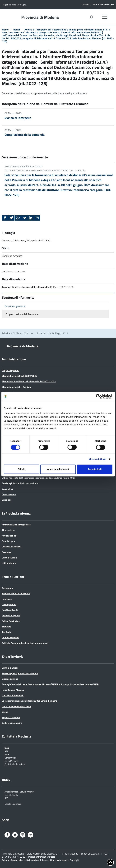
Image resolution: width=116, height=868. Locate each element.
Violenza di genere (11, 615)
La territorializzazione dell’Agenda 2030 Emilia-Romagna (30, 701)
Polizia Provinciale (11, 621)
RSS (7, 798)
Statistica (7, 627)
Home (5, 29)
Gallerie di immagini (12, 723)
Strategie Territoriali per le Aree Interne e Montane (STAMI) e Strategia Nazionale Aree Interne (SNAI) (50, 684)
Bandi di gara (8, 541)
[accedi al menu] (105, 17)
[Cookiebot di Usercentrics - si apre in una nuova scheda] (98, 396)
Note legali (62, 860)
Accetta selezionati (58, 469)
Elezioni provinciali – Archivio (16, 387)
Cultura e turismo (10, 637)
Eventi (5, 712)
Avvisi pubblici (9, 536)
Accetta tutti (95, 469)
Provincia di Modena (40, 17)
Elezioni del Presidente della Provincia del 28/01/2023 (29, 381)
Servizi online (106, 4)
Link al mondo (11, 795)
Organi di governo (10, 370)
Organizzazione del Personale (22, 314)
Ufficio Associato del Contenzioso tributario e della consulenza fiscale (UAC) (38, 478)
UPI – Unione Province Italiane (17, 706)
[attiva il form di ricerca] (91, 17)
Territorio (6, 632)
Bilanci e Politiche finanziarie (16, 593)
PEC (6, 751)
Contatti (86, 4)
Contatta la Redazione (15, 764)
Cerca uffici (7, 489)
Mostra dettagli (97, 459)
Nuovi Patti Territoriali (13, 695)
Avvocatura (7, 588)
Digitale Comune (10, 679)
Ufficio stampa (9, 563)
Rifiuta (21, 469)
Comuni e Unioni (10, 668)
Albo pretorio (8, 530)
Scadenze (7, 552)
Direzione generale (15, 306)
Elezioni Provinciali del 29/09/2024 (19, 376)
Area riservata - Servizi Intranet (19, 791)
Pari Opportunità (10, 610)
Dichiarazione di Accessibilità (40, 860)
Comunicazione (9, 558)
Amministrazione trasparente (16, 525)
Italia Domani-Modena (13, 690)
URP (95, 4)
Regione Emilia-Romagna (14, 5)
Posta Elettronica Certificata (42, 857)
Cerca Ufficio (10, 757)
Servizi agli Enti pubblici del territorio (20, 483)
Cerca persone (9, 494)
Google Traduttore (13, 804)
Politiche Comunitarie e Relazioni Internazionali (25, 643)
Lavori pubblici (9, 604)
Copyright (74, 860)
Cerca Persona (11, 761)
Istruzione (7, 599)
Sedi (7, 748)
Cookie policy (17, 860)
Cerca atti (7, 500)
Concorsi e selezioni (12, 547)
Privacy (5, 860)
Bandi (17, 29)
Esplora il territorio (11, 717)
